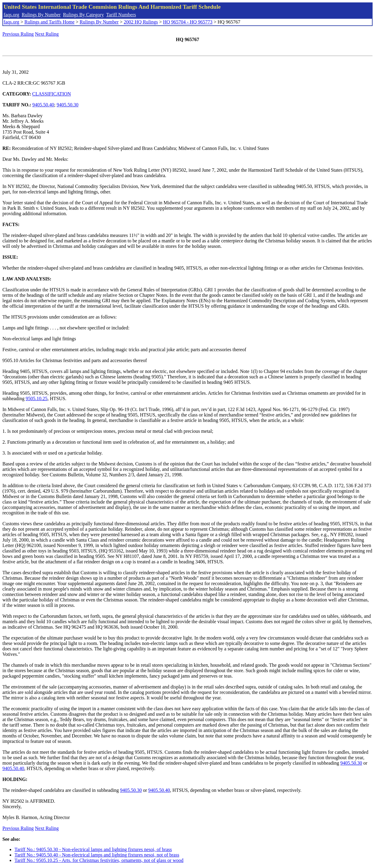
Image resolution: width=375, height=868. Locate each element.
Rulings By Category (84, 15)
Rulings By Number (41, 15)
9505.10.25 (37, 398)
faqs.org (11, 15)
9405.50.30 (68, 105)
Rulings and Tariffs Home (50, 22)
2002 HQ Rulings (141, 22)
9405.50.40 (43, 105)
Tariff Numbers (121, 15)
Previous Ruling (18, 34)
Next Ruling (47, 34)
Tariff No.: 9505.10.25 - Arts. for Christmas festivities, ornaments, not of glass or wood (99, 860)
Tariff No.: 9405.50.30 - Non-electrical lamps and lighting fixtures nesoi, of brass (93, 849)
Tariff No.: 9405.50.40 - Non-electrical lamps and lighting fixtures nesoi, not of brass (97, 855)
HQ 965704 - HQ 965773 (188, 22)
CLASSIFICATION (52, 94)
